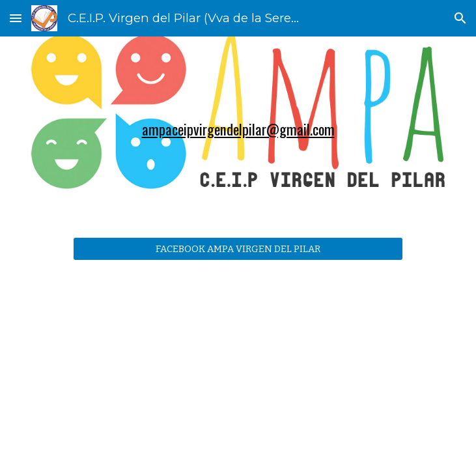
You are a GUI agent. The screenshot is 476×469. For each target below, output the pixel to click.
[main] (238, 129)
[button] (16, 18)
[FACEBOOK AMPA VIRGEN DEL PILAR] (238, 249)
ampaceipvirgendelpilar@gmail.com (238, 129)
